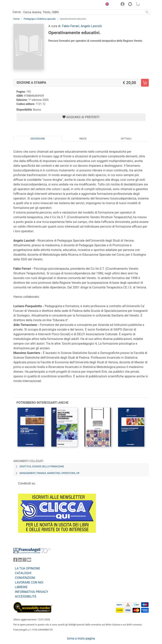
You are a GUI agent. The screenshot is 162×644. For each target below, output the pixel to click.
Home (17, 19)
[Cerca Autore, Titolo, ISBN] (83, 12)
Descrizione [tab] (38, 139)
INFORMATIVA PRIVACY (32, 592)
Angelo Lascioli (91, 26)
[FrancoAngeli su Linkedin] (20, 561)
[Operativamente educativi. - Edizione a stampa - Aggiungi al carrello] (145, 83)
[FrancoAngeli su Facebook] (15, 561)
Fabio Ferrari (71, 26)
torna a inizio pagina (81, 638)
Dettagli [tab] (126, 139)
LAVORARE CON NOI (29, 582)
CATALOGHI (23, 573)
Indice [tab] (83, 139)
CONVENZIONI (25, 578)
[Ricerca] (147, 12)
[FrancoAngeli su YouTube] (29, 561)
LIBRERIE (21, 587)
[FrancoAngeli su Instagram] (25, 561)
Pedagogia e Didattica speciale (40, 19)
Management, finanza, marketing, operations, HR (50, 473)
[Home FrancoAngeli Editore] (26, 5)
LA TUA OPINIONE (28, 568)
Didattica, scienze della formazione (42, 467)
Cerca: (17, 12)
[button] (106, 5)
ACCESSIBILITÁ (26, 597)
